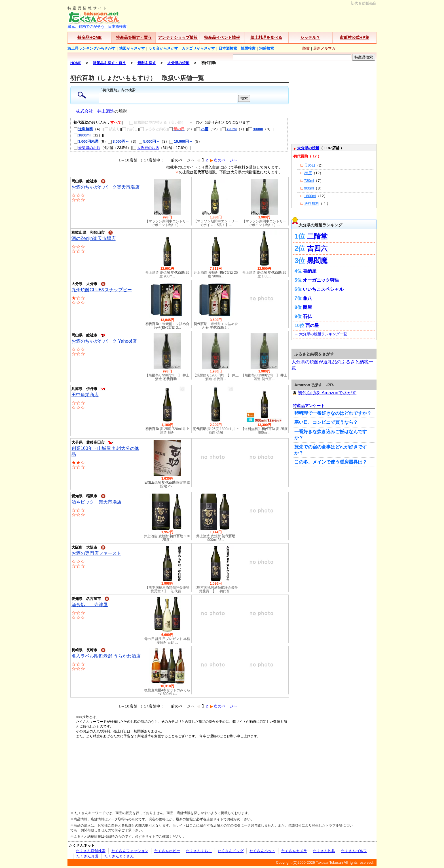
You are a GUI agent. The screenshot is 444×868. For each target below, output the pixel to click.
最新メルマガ (324, 48)
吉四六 (317, 248)
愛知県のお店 (87, 148)
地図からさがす (132, 48)
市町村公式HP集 (354, 37)
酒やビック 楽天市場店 (96, 502)
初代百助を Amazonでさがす (324, 393)
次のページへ (224, 160)
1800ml (82, 135)
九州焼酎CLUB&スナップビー (102, 290)
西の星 (312, 325)
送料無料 (83, 129)
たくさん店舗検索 (91, 851)
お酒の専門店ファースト (96, 553)
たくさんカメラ (294, 851)
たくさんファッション (130, 851)
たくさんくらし (199, 851)
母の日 (310, 165)
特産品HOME (89, 37)
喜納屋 (310, 271)
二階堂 (317, 236)
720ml (229, 129)
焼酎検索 (248, 48)
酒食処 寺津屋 (90, 605)
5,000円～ (149, 141)
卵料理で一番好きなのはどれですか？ (333, 413)
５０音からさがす (163, 48)
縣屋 (307, 307)
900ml (256, 129)
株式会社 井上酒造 (95, 111)
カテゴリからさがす (198, 48)
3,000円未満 (86, 141)
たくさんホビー (167, 851)
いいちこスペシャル (323, 289)
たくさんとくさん (119, 856)
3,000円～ (118, 141)
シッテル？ (310, 37)
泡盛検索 (267, 48)
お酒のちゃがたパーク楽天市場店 (105, 187)
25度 (202, 129)
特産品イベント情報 (222, 37)
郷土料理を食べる (266, 37)
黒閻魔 (317, 261)
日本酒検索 (228, 48)
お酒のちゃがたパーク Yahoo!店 (104, 341)
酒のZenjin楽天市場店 (94, 238)
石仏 (307, 316)
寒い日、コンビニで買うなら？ (326, 422)
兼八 (307, 298)
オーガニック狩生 (321, 280)
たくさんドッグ (231, 851)
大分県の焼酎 (308, 148)
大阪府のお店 (146, 148)
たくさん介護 (87, 856)
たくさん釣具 (324, 851)
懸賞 (306, 48)
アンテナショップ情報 (178, 37)
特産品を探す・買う (134, 37)
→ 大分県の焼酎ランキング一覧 (321, 334)
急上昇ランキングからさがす (91, 48)
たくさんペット (262, 851)
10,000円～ (181, 141)
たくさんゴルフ (354, 851)
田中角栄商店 (85, 395)
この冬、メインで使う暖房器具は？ (331, 462)
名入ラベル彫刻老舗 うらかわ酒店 (106, 656)
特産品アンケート (309, 406)
